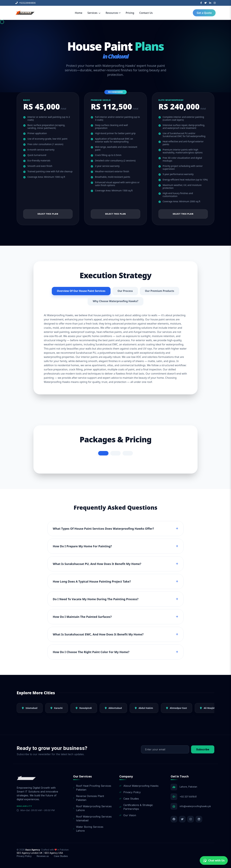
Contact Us (146, 13)
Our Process (125, 291)
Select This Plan (48, 214)
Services (94, 13)
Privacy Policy (130, 792)
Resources (113, 13)
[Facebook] (201, 3)
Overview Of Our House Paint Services (81, 291)
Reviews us (43, 856)
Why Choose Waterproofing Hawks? (116, 301)
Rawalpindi (84, 708)
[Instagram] (215, 3)
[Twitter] (205, 3)
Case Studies (129, 799)
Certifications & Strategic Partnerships (136, 807)
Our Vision (128, 815)
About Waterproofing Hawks (139, 786)
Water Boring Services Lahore (88, 829)
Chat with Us (214, 860)
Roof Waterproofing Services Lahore (92, 808)
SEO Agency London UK (30, 853)
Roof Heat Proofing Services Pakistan (92, 788)
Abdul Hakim (144, 708)
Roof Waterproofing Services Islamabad (92, 818)
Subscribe (203, 749)
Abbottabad (113, 708)
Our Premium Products (160, 291)
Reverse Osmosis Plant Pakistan (89, 798)
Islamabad (30, 708)
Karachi (57, 708)
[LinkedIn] (210, 3)
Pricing (130, 13)
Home (79, 13)
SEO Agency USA (54, 853)
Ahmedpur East (177, 708)
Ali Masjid (207, 708)
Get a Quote (204, 13)
